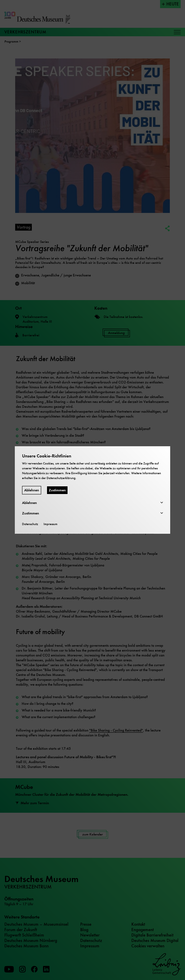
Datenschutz (30, 524)
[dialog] (92, 490)
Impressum (50, 524)
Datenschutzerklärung (61, 478)
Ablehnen (32, 490)
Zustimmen (57, 490)
